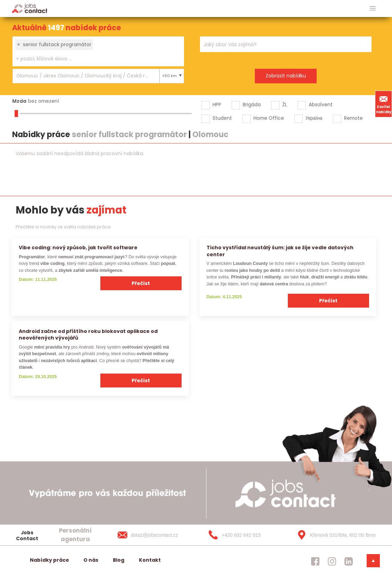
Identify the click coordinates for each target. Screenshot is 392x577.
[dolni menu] (373, 561)
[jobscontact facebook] (315, 561)
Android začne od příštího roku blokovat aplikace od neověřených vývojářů (88, 335)
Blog (119, 560)
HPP (217, 104)
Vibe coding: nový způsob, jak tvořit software (78, 248)
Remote (353, 118)
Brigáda (252, 104)
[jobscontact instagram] (332, 561)
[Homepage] (30, 8)
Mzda (19, 101)
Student (222, 118)
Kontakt (150, 560)
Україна (314, 118)
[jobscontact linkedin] (349, 561)
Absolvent (321, 104)
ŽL (285, 104)
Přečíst (141, 283)
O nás (91, 560)
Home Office (269, 118)
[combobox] (98, 51)
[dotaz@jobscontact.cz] (155, 535)
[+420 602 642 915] (244, 535)
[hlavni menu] (373, 9)
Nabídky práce (49, 560)
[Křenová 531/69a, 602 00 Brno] (334, 535)
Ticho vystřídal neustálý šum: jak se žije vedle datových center (280, 251)
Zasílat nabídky (384, 104)
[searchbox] (94, 59)
